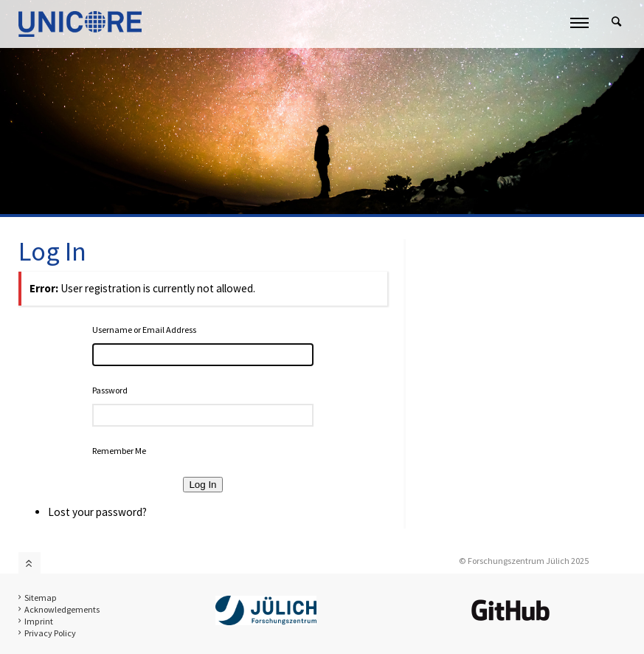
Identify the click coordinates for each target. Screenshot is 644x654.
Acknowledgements (62, 609)
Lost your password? (97, 512)
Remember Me (119, 451)
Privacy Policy (50, 633)
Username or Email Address (144, 330)
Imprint (39, 621)
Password (110, 390)
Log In (202, 485)
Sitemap (41, 598)
